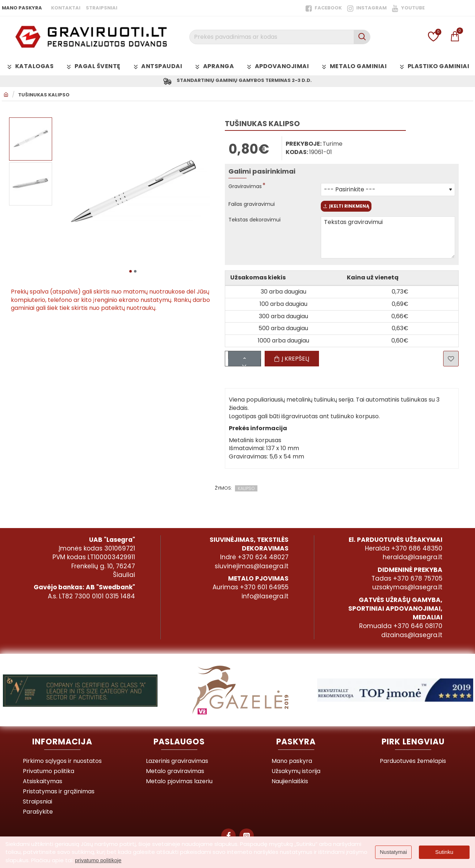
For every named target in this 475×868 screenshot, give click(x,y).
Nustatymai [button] (393, 852)
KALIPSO (246, 493)
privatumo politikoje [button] (98, 860)
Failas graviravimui (255, 206)
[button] (131, 271)
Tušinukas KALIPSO (44, 96)
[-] (254, 367)
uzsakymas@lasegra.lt (407, 587)
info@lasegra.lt (265, 596)
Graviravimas (247, 188)
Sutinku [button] (444, 852)
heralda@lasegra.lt (413, 557)
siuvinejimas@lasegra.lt (252, 566)
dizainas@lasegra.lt (412, 635)
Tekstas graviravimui (388, 242)
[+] (254, 360)
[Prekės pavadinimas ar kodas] (362, 37)
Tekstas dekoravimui (258, 225)
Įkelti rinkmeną (355, 209)
